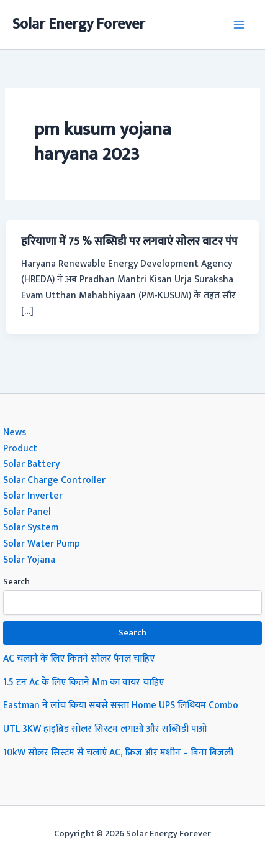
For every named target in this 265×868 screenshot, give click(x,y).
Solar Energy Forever (79, 24)
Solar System (31, 527)
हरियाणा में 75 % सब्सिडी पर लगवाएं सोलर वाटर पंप (129, 242)
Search (16, 582)
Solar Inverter (33, 496)
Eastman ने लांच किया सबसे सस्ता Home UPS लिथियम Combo (121, 705)
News (15, 432)
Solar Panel (27, 512)
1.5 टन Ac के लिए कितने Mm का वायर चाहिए (83, 682)
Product (20, 448)
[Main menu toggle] (239, 25)
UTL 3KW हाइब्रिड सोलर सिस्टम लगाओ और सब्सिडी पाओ (105, 729)
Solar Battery (31, 464)
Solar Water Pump (42, 543)
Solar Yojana (29, 560)
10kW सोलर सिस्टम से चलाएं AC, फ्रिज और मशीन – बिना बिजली (118, 752)
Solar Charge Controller (54, 480)
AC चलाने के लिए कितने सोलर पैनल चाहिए (79, 658)
